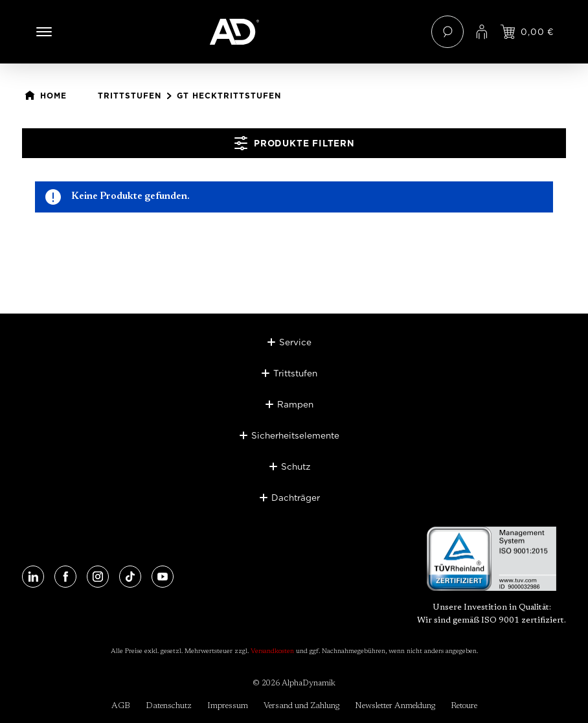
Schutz (296, 466)
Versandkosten (272, 652)
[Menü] (44, 32)
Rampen (295, 404)
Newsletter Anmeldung (395, 706)
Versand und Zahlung (301, 706)
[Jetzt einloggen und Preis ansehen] (527, 32)
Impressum (228, 706)
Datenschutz (169, 706)
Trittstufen (295, 373)
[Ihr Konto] (482, 32)
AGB (121, 706)
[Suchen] (447, 32)
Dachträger (296, 498)
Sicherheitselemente (295, 435)
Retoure (464, 706)
